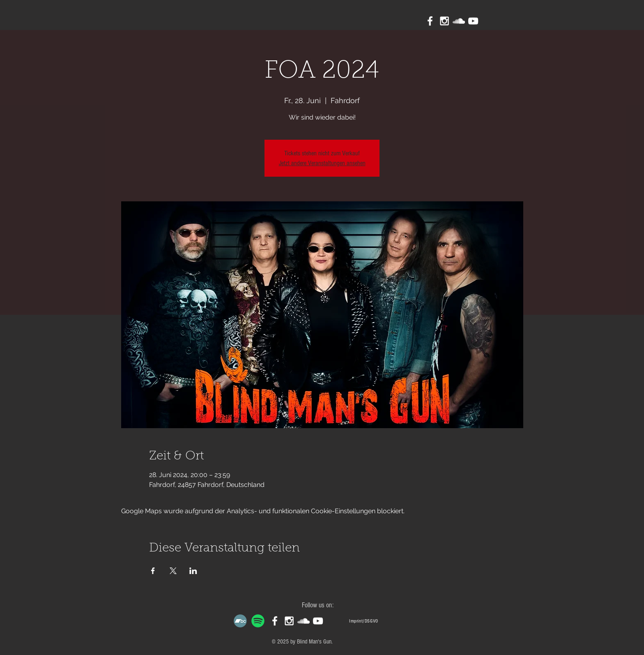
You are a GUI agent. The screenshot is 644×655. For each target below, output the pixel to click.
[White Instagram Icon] (444, 21)
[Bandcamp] (240, 621)
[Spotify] (258, 621)
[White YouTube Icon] (473, 21)
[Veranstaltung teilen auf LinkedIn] (193, 571)
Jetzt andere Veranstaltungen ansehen (322, 163)
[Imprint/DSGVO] (364, 621)
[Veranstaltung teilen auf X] (173, 571)
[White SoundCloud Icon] (459, 21)
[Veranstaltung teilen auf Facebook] (153, 571)
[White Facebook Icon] (430, 21)
